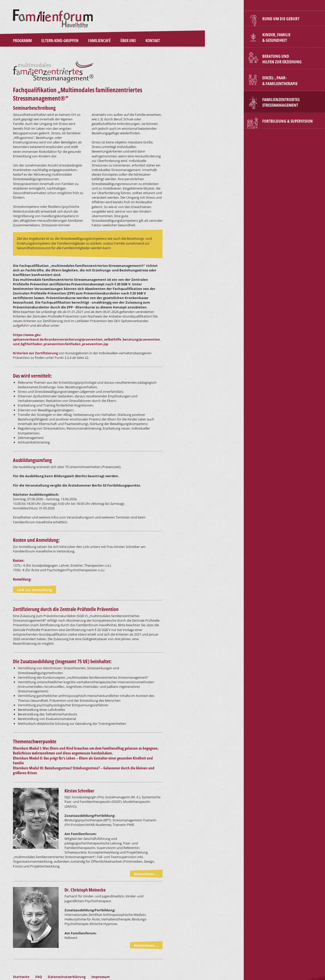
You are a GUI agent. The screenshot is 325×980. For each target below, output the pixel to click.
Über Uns (128, 41)
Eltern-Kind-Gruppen (60, 41)
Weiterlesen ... (146, 874)
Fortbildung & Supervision (288, 121)
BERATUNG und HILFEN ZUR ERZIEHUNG (282, 59)
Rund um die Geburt (281, 19)
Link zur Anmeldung (35, 590)
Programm (22, 41)
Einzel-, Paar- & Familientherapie (280, 80)
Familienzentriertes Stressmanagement (281, 102)
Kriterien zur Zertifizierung (35, 353)
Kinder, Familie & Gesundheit (276, 37)
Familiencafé (99, 41)
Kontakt (153, 41)
